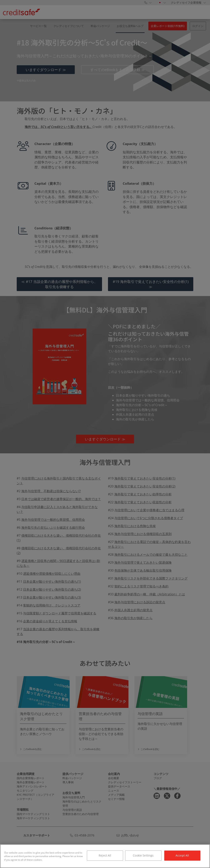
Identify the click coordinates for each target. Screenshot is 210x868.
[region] (105, 856)
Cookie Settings (143, 855)
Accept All (182, 855)
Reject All (105, 855)
